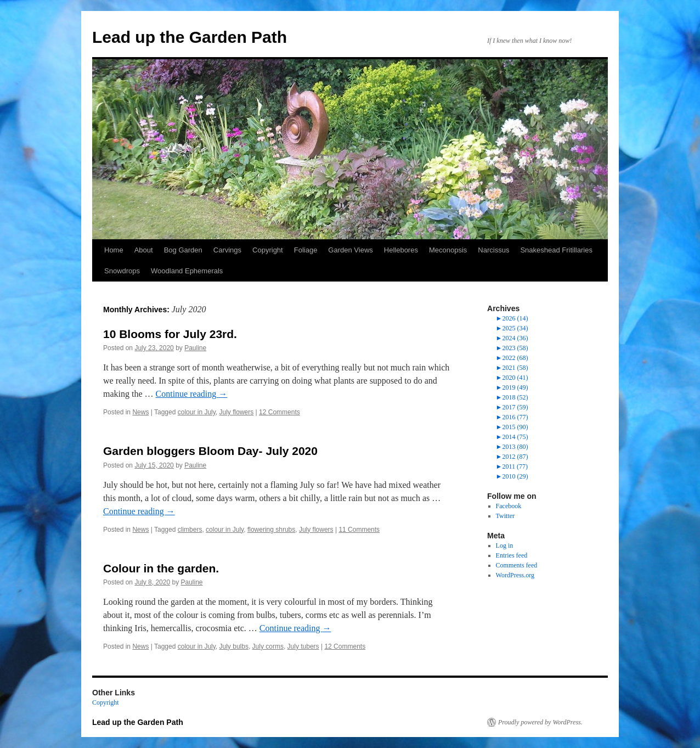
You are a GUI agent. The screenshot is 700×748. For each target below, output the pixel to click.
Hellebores (401, 250)
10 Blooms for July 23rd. (170, 334)
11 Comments (359, 530)
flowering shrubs (271, 530)
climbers (190, 530)
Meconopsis (448, 250)
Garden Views (350, 250)
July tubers (303, 646)
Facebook (509, 506)
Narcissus (493, 250)
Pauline (195, 348)
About (144, 250)
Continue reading (192, 394)
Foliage (306, 250)
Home (114, 250)
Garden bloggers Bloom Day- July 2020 (210, 451)
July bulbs (234, 646)
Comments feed (517, 565)
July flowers (237, 412)
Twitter (505, 516)
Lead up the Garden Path (190, 37)
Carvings (227, 250)
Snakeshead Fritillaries (556, 250)
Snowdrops (122, 271)
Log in (505, 545)
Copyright (268, 250)
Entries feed (512, 555)
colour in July (197, 412)
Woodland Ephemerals (187, 271)
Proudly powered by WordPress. (540, 722)
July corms (268, 646)
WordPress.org (515, 575)
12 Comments (280, 412)
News (140, 412)
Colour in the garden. (161, 568)
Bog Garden (183, 250)
